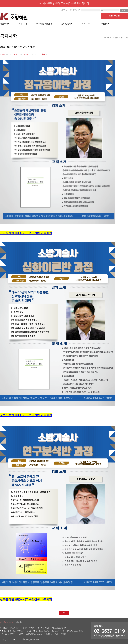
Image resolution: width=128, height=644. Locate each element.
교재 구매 (23, 24)
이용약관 (19, 622)
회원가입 (64, 10)
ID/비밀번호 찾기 (75, 10)
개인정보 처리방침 (7, 622)
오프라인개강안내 (44, 24)
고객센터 (104, 24)
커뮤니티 (85, 24)
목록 (64, 613)
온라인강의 (66, 24)
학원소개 (4, 24)
